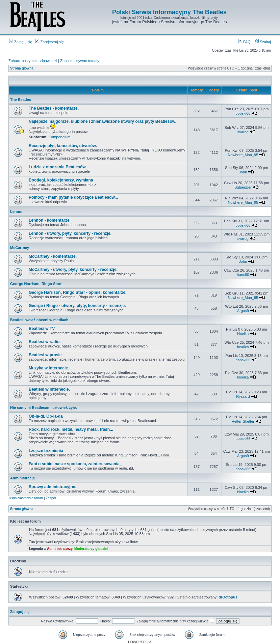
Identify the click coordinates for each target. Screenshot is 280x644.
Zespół (51, 498)
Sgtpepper (243, 187)
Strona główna (22, 68)
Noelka (243, 334)
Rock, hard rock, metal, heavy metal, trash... (71, 429)
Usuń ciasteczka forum (26, 498)
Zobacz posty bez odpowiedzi (33, 61)
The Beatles (21, 100)
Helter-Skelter (243, 421)
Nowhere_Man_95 (243, 155)
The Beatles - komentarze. (54, 108)
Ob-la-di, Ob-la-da (46, 416)
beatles (243, 347)
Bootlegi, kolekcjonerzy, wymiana (61, 180)
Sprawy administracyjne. (53, 487)
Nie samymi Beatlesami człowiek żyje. (44, 408)
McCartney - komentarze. (53, 256)
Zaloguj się (21, 42)
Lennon (17, 212)
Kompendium (60, 137)
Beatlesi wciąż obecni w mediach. (40, 320)
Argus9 (243, 311)
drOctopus (228, 597)
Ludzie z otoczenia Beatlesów (57, 167)
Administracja (22, 478)
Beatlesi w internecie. (49, 389)
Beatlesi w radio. (45, 342)
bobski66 (243, 113)
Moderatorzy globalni (91, 549)
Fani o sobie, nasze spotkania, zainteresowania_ (75, 464)
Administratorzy (60, 549)
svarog (243, 132)
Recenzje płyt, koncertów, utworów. (63, 146)
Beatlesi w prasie (45, 355)
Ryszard (243, 396)
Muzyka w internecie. (49, 368)
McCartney (20, 248)
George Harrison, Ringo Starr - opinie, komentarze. (78, 292)
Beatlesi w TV (42, 329)
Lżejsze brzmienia (46, 451)
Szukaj (263, 42)
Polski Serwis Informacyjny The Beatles (169, 12)
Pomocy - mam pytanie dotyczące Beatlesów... (73, 197)
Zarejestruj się (49, 42)
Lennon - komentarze (49, 220)
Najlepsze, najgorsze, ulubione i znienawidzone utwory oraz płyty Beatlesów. (103, 121)
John (243, 172)
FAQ (244, 42)
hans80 (243, 275)
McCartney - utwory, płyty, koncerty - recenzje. (73, 270)
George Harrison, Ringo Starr (36, 284)
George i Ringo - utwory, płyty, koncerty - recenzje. (77, 306)
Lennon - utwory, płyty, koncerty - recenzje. (70, 233)
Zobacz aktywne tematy (80, 61)
